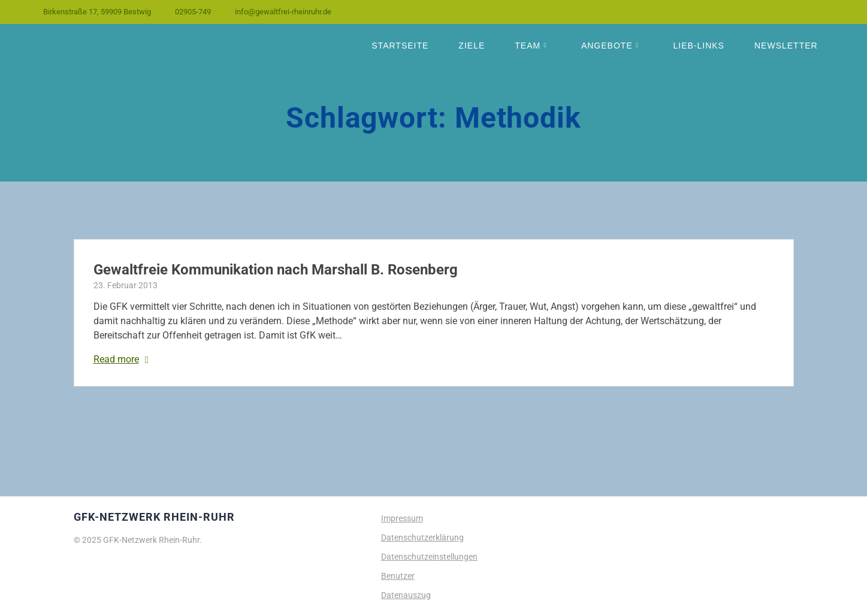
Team (528, 46)
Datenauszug (406, 595)
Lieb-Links (698, 46)
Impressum (402, 518)
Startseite (400, 46)
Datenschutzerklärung (422, 538)
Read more (116, 359)
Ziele (472, 46)
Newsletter (786, 46)
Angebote (607, 46)
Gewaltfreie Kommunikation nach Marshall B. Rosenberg (276, 270)
